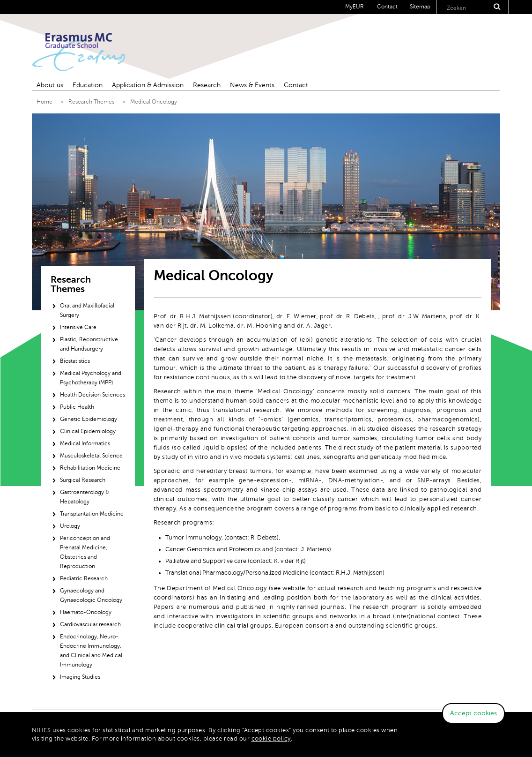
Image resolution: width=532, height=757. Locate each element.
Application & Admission (148, 85)
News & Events (252, 85)
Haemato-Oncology (86, 612)
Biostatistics (75, 361)
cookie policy (271, 739)
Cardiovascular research (90, 624)
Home (44, 102)
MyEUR (355, 7)
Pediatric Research (84, 578)
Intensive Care (78, 327)
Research (207, 85)
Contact (387, 7)
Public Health (77, 407)
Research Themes (91, 102)
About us (50, 85)
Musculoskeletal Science (91, 456)
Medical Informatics (85, 443)
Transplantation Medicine (92, 514)
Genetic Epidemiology (89, 419)
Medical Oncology (154, 102)
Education (88, 85)
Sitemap (420, 7)
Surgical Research (83, 480)
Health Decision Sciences (92, 395)
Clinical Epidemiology (88, 431)
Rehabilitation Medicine (90, 468)
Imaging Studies (80, 677)
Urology (70, 526)
